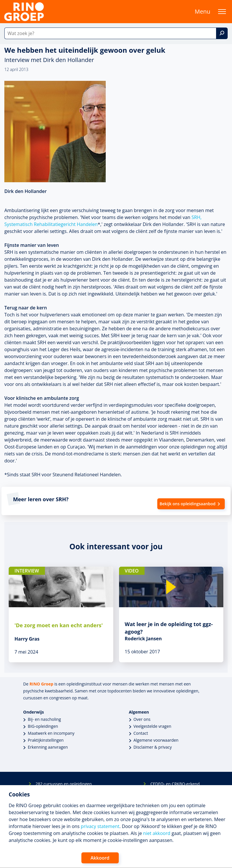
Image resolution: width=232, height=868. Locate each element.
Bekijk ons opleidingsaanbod (188, 504)
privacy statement (100, 826)
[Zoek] (222, 33)
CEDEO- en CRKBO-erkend (175, 784)
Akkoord (100, 858)
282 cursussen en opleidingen (64, 784)
